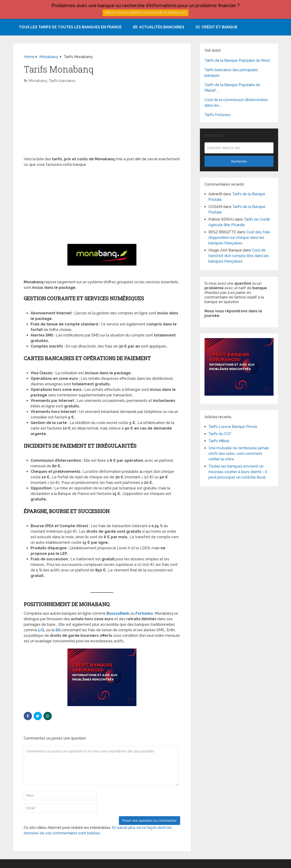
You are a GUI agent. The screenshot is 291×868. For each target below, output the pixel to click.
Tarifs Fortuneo (218, 115)
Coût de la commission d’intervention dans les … (236, 103)
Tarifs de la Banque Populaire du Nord (237, 60)
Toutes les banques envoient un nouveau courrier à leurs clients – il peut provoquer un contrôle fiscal (238, 472)
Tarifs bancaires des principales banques (231, 73)
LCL (42, 630)
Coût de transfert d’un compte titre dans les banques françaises (239, 256)
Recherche (239, 161)
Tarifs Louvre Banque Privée (233, 427)
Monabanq (38, 81)
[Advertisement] (102, 122)
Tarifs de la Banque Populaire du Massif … (232, 88)
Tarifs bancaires (62, 81)
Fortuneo (144, 613)
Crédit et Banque (217, 27)
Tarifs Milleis (219, 441)
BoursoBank (118, 613)
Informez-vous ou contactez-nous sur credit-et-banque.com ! (145, 13)
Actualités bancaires (159, 27)
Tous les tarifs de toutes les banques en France (70, 27)
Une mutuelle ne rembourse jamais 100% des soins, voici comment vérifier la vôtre (239, 454)
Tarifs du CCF (220, 434)
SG (58, 630)
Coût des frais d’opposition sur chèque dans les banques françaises (239, 238)
